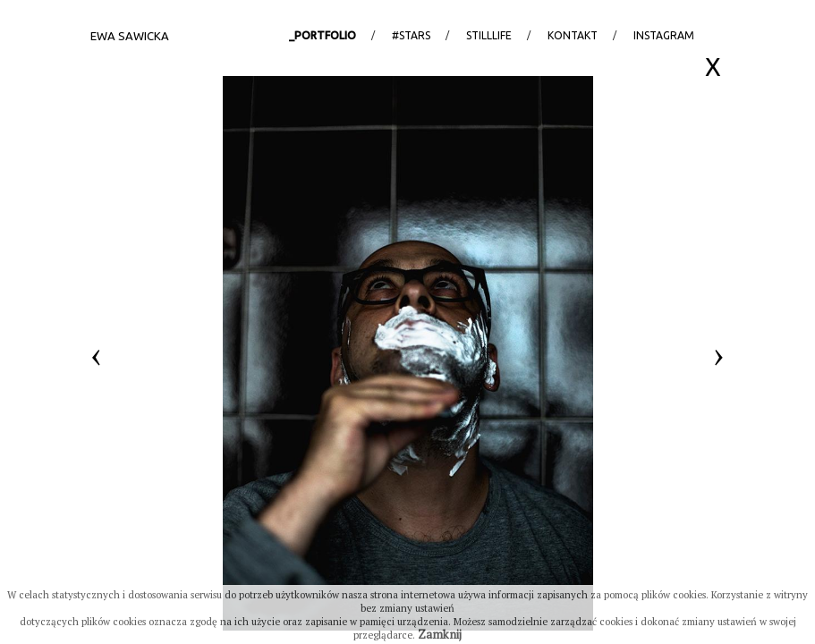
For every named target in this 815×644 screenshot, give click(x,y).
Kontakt (573, 35)
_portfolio (323, 35)
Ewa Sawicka (130, 36)
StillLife (489, 35)
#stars (411, 35)
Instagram (664, 35)
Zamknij (440, 634)
